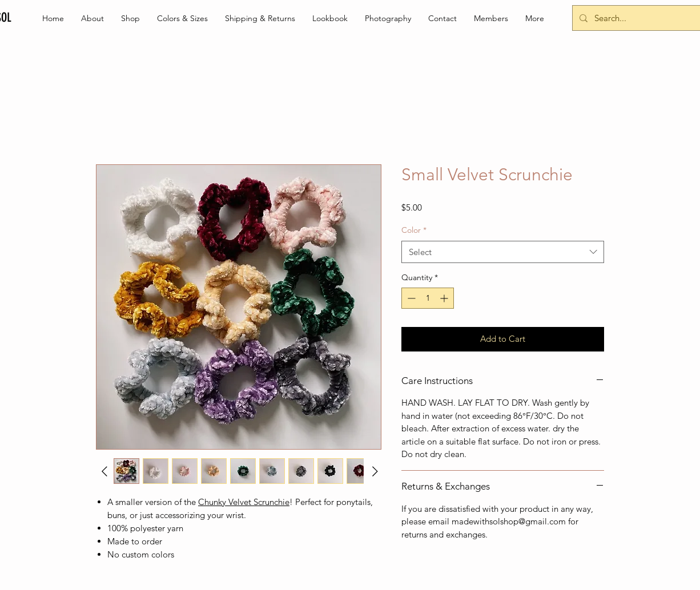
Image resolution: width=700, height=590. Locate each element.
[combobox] (503, 252)
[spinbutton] (428, 298)
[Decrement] (410, 298)
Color (414, 230)
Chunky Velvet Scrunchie (244, 502)
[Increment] (445, 298)
